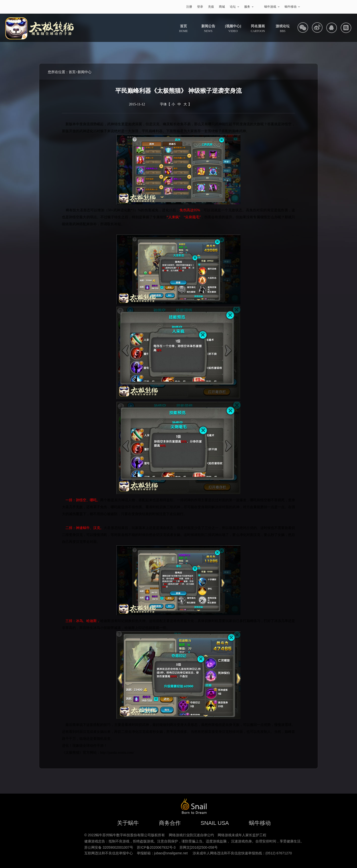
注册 (189, 7)
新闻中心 (85, 72)
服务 (249, 7)
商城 (222, 7)
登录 (200, 7)
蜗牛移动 (292, 7)
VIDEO (233, 29)
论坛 (235, 7)
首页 (72, 72)
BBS (283, 29)
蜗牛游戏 (68, 7)
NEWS (208, 29)
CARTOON (258, 29)
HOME (183, 29)
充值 (211, 7)
